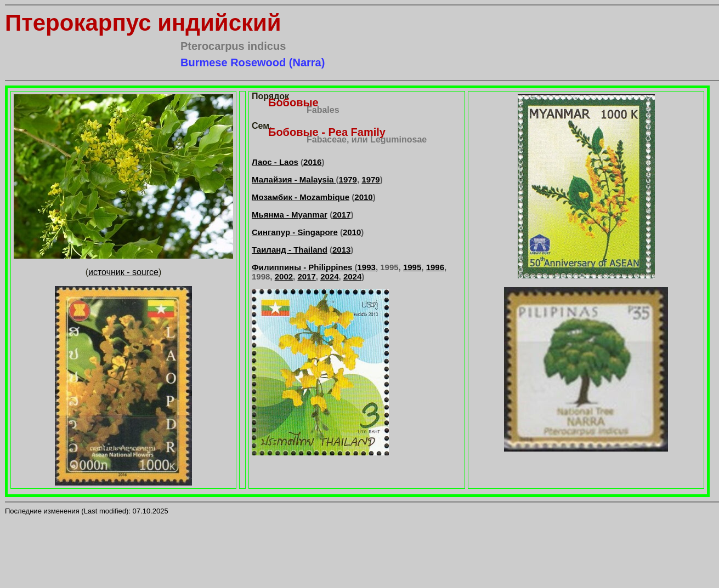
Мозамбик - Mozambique (301, 197)
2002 (284, 276)
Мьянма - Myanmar (290, 215)
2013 (341, 250)
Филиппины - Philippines (303, 267)
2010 (363, 197)
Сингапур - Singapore (295, 232)
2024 (329, 276)
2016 (312, 162)
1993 (367, 267)
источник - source (123, 272)
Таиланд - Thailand (290, 250)
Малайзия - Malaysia (294, 179)
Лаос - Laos (275, 162)
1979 (348, 179)
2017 (341, 215)
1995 (412, 267)
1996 (435, 267)
